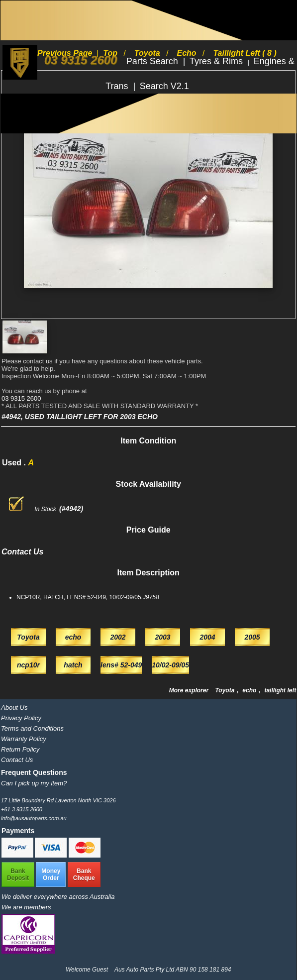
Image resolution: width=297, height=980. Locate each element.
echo (250, 690)
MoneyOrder (51, 874)
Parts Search (153, 61)
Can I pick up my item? (34, 783)
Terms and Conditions (32, 728)
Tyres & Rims (217, 61)
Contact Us (17, 760)
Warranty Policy (24, 739)
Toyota (225, 690)
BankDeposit (18, 874)
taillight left (280, 690)
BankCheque (84, 874)
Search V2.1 (164, 86)
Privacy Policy (21, 718)
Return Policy (20, 749)
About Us (14, 708)
